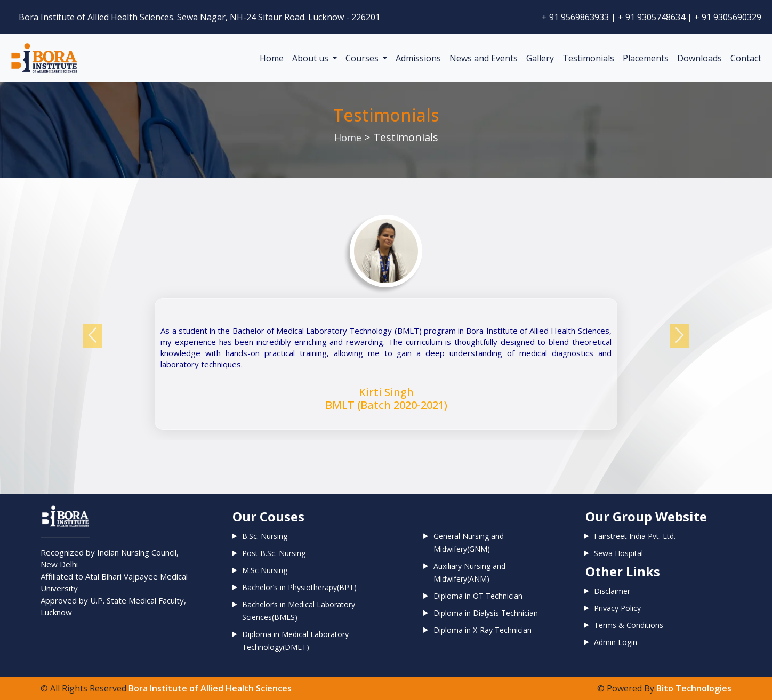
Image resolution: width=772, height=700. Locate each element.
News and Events (484, 58)
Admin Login (616, 642)
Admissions (418, 58)
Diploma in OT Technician (478, 596)
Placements (646, 58)
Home (272, 58)
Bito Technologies (694, 688)
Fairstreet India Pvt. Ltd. (635, 536)
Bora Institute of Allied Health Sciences (210, 688)
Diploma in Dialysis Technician (486, 613)
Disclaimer (612, 591)
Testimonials (588, 58)
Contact (746, 58)
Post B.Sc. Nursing (274, 553)
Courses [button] (363, 58)
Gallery (540, 58)
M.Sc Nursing (265, 570)
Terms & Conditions (629, 625)
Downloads (699, 58)
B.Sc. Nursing (265, 536)
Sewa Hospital (618, 553)
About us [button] (311, 58)
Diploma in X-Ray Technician (482, 630)
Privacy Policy (617, 608)
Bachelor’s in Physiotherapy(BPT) (299, 587)
